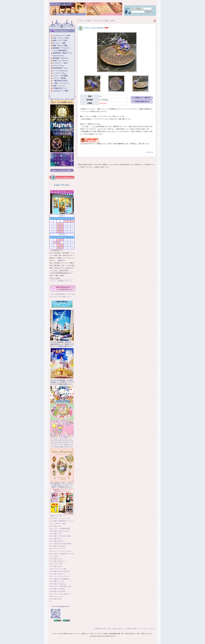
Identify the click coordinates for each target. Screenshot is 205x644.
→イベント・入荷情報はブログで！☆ (61, 281)
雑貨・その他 (110, 21)
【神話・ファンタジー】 (95, 21)
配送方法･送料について (134, 629)
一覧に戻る (117, 150)
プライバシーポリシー (149, 629)
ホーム (82, 21)
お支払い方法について (119, 629)
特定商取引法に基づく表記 (102, 629)
